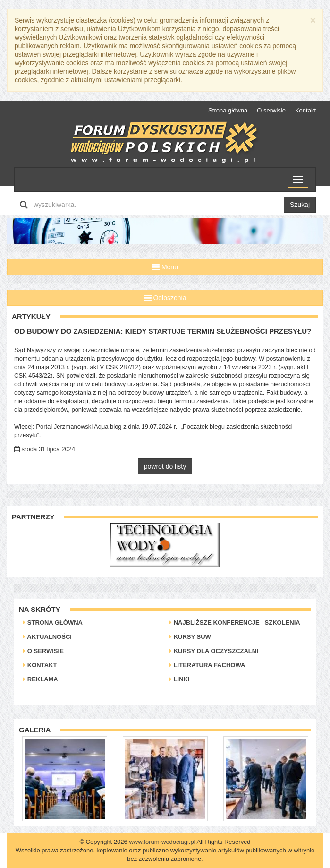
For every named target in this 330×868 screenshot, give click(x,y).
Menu (165, 267)
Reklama (41, 679)
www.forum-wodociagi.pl (162, 842)
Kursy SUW (190, 637)
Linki (180, 679)
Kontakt (305, 110)
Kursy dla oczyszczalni (214, 651)
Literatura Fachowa (207, 665)
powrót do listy (165, 466)
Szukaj (300, 205)
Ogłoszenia (165, 298)
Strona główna (228, 110)
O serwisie (271, 110)
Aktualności (47, 637)
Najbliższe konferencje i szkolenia (235, 623)
